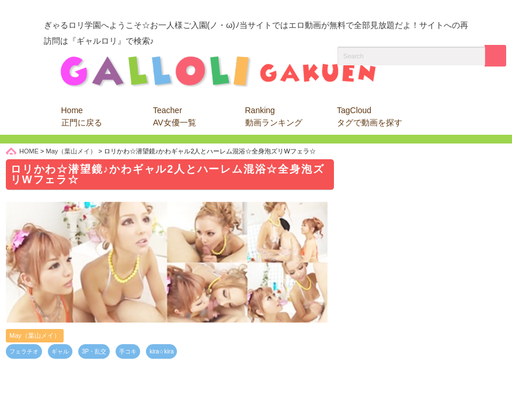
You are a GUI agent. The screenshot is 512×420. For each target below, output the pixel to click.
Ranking (274, 116)
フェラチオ (24, 351)
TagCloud (370, 116)
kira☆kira (161, 351)
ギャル (60, 351)
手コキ (128, 351)
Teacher (175, 116)
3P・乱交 (94, 351)
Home (82, 116)
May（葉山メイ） (35, 335)
